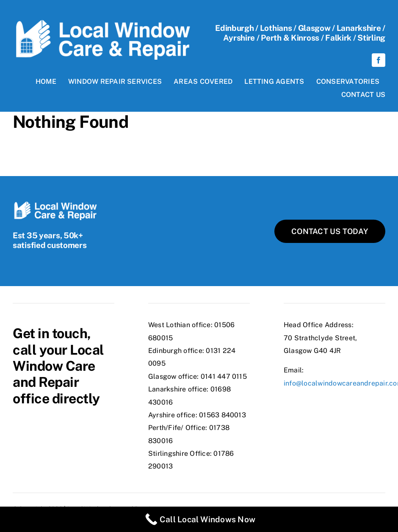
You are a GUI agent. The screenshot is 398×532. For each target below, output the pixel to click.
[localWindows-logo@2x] (102, 23)
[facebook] (379, 60)
